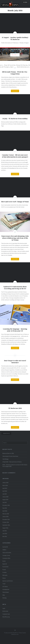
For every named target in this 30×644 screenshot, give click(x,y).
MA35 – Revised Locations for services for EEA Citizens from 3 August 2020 (15, 466)
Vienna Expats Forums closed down (10, 456)
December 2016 (6, 519)
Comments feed (6, 614)
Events (4, 561)
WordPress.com (15, 634)
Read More (15, 91)
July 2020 (5, 494)
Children (4, 550)
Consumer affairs (6, 558)
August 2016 (5, 528)
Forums (4, 570)
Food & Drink (5, 567)
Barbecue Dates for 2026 (8, 453)
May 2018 (5, 508)
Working (4, 598)
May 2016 (5, 536)
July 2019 (5, 502)
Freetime (5, 572)
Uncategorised (6, 589)
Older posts (6, 433)
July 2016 (5, 531)
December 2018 (6, 505)
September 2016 (6, 525)
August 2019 (5, 500)
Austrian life (5, 547)
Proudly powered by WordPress (11, 633)
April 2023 (5, 488)
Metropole (5, 575)
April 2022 (5, 491)
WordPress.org (6, 617)
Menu (26, 2)
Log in (4, 608)
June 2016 (5, 534)
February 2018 (6, 514)
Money (4, 578)
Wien (4, 595)
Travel (4, 584)
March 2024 (5, 485)
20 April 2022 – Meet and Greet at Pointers (12, 462)
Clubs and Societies (7, 553)
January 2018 (5, 517)
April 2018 (5, 511)
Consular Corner (6, 555)
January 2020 (5, 497)
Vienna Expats (6, 592)
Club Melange (5, 459)
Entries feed (5, 611)
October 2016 (6, 522)
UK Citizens (5, 587)
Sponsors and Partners (8, 581)
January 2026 (5, 483)
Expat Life (5, 564)
